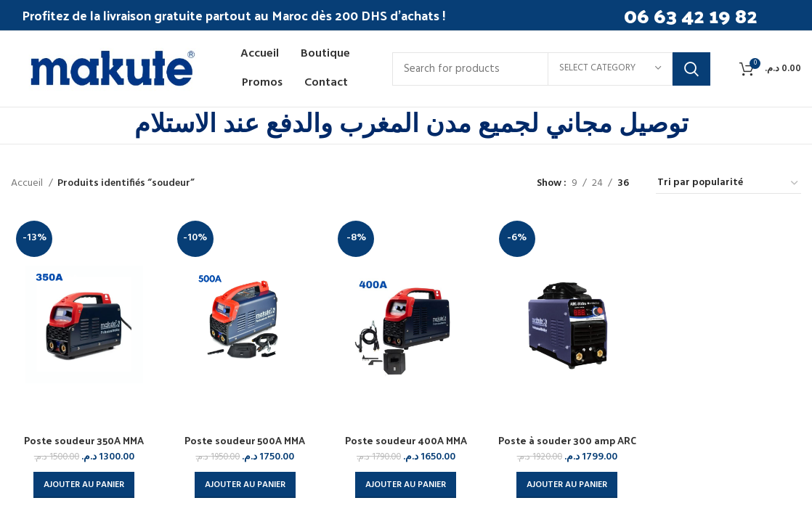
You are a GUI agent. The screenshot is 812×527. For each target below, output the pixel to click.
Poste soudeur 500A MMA (245, 440)
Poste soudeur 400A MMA (406, 440)
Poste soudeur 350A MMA (84, 440)
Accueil (28, 184)
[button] (84, 485)
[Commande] (728, 184)
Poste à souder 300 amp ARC (567, 440)
